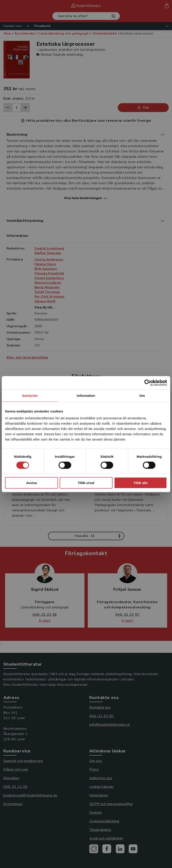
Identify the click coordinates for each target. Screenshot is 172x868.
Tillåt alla (141, 483)
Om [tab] (142, 395)
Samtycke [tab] (30, 395)
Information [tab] (86, 395)
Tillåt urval (86, 483)
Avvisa (32, 483)
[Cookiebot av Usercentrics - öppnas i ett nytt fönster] (148, 383)
